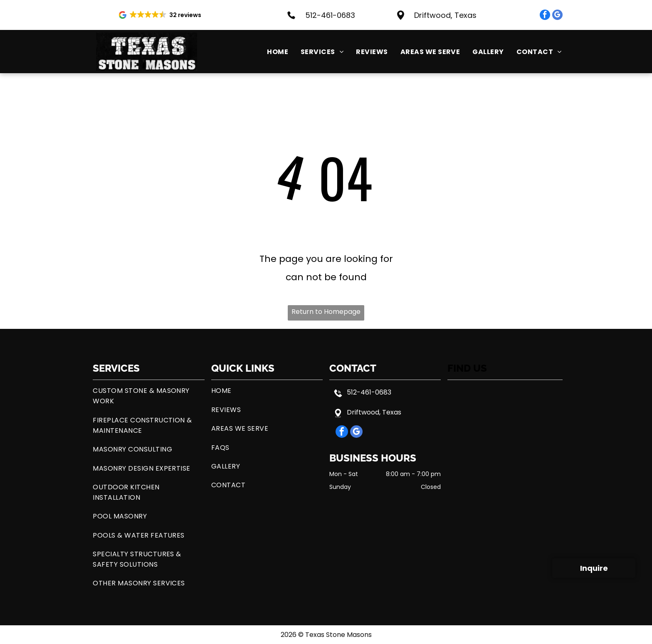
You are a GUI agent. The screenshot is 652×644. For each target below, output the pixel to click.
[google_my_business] (557, 16)
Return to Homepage (326, 312)
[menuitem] (271, 52)
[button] (161, 15)
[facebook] (545, 16)
